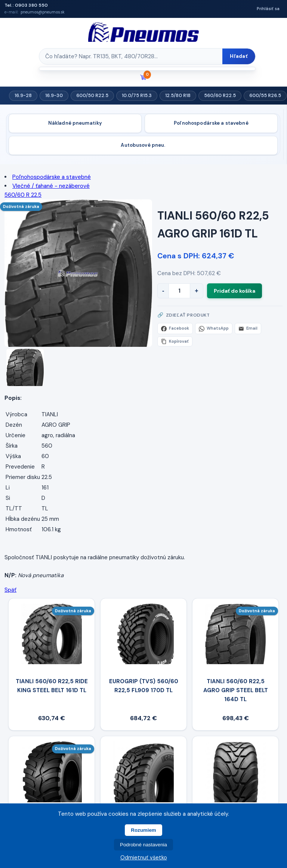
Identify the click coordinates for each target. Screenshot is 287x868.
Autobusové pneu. (143, 145)
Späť (10, 590)
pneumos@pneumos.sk (43, 12)
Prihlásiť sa (268, 9)
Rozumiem (143, 830)
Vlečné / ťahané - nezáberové (51, 186)
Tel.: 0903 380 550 (26, 5)
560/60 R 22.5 (23, 195)
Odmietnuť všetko (144, 858)
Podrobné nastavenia (143, 845)
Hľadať (239, 56)
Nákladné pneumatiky (75, 123)
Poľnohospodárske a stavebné (211, 123)
